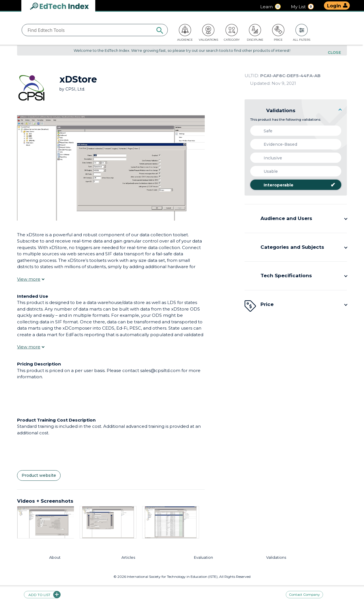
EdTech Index (64, 7)
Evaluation (203, 557)
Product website (39, 475)
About (55, 557)
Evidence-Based (276, 144)
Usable (266, 171)
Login (334, 6)
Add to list (42, 595)
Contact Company (304, 595)
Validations (276, 557)
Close (334, 53)
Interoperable (295, 185)
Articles (128, 557)
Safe (263, 131)
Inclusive (268, 158)
